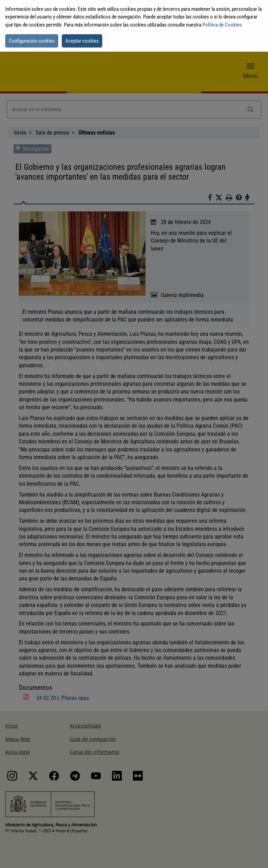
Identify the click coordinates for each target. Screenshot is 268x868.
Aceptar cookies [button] (82, 41)
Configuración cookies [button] (32, 41)
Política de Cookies (222, 25)
